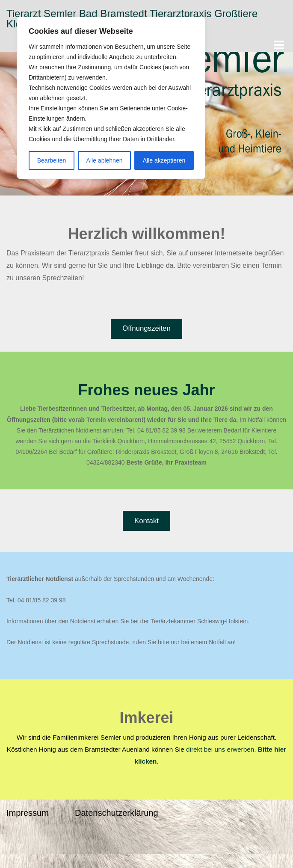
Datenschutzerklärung (117, 813)
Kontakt (146, 521)
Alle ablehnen (105, 160)
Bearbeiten (52, 160)
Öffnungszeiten (146, 328)
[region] (111, 98)
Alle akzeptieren (164, 160)
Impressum (28, 813)
